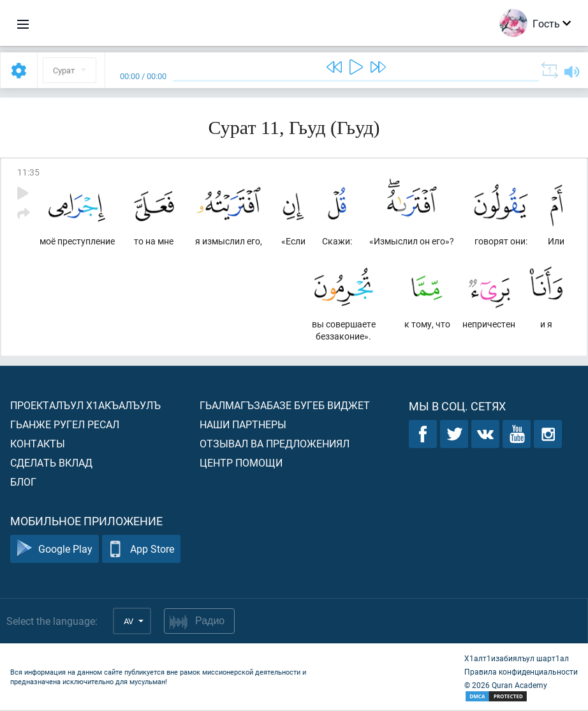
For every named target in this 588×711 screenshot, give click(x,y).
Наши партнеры (243, 425)
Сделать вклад (51, 464)
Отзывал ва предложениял (275, 445)
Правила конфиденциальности (521, 673)
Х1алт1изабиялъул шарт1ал (517, 659)
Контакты (38, 445)
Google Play (55, 550)
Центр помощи (241, 464)
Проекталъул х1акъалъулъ (85, 406)
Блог (23, 483)
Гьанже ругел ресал (65, 425)
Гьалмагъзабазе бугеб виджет (285, 406)
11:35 (28, 172)
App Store (141, 550)
